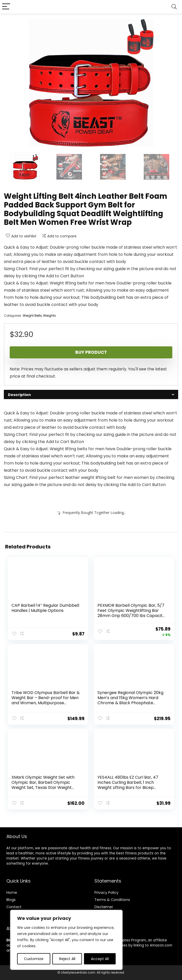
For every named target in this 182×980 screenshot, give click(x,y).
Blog (10, 900)
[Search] (174, 7)
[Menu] (6, 7)
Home (12, 893)
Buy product (91, 352)
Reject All (67, 959)
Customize (34, 959)
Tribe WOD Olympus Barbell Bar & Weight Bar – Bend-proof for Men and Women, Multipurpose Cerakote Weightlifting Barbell (46, 700)
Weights (50, 316)
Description (19, 395)
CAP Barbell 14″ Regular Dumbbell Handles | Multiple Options (45, 608)
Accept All (100, 959)
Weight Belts (32, 316)
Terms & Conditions (112, 900)
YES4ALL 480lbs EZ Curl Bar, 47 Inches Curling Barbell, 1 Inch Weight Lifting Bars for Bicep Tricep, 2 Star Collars (128, 785)
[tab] (91, 395)
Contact (14, 907)
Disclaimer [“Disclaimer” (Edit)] (104, 907)
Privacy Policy (106, 893)
